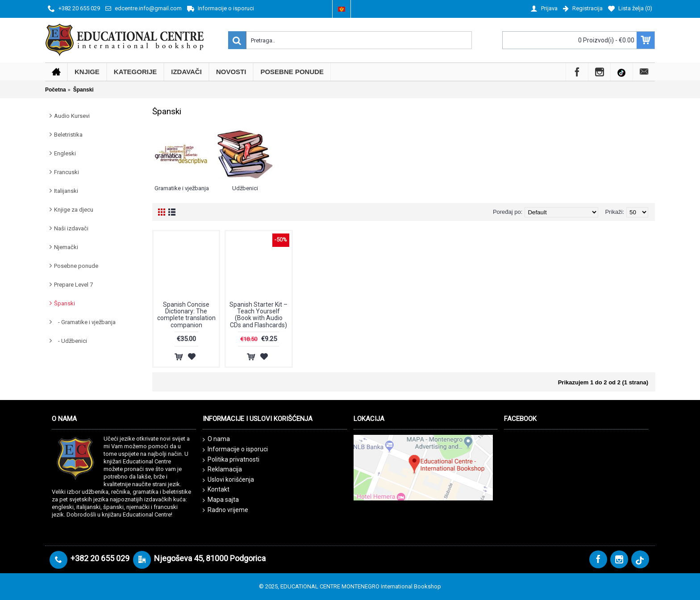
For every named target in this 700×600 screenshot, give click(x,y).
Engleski (65, 153)
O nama (216, 439)
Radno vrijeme (225, 510)
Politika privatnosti (231, 460)
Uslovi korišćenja (228, 480)
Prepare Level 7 (73, 285)
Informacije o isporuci (235, 450)
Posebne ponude (76, 266)
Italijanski (66, 191)
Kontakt (216, 490)
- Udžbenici (71, 341)
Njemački (66, 247)
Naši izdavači (71, 228)
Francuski (67, 172)
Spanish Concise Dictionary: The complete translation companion (186, 315)
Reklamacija (222, 470)
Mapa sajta (221, 500)
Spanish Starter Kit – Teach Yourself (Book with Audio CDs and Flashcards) (258, 315)
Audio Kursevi (72, 116)
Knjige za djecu (74, 210)
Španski (65, 303)
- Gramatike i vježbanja (85, 322)
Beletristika (68, 135)
